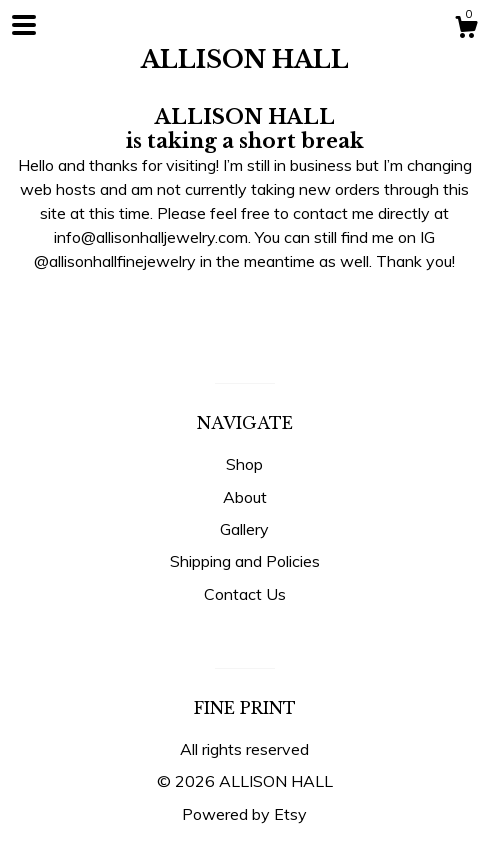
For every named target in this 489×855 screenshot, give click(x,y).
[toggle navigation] (24, 25)
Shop (244, 464)
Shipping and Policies (245, 561)
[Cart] (466, 30)
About (245, 497)
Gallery (244, 529)
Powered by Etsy (244, 814)
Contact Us (245, 594)
